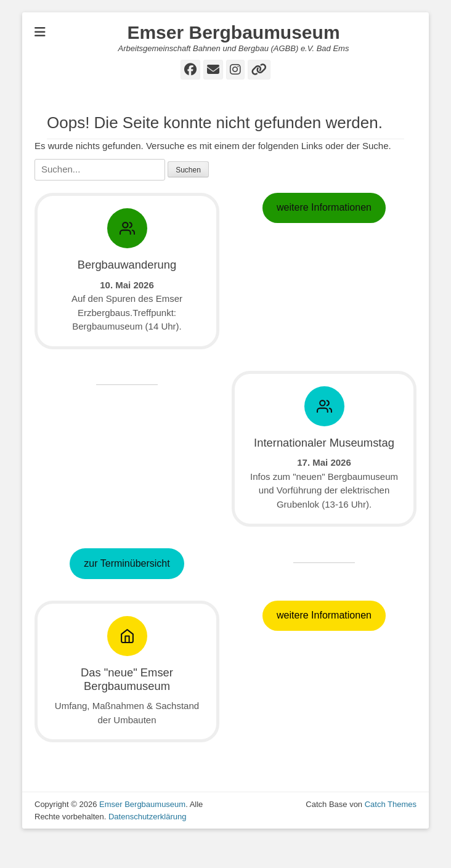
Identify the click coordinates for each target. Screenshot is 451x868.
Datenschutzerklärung (147, 843)
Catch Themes (391, 831)
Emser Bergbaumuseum (233, 32)
